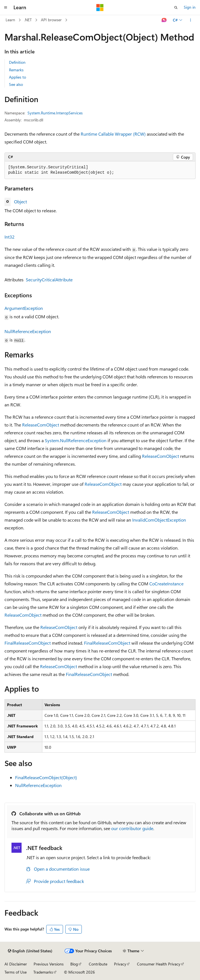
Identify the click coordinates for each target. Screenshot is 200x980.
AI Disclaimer (16, 964)
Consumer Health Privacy (159, 964)
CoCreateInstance (166, 584)
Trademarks (43, 972)
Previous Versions (49, 964)
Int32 (10, 237)
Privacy (120, 964)
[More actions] (191, 20)
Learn (10, 20)
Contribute (98, 964)
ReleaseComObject (41, 425)
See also (16, 84)
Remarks (16, 70)
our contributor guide (132, 828)
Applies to (18, 77)
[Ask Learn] (164, 20)
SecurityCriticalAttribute (49, 280)
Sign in (190, 7)
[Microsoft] (100, 8)
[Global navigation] (6, 8)
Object (20, 202)
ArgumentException (24, 308)
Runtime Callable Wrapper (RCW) (113, 134)
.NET (28, 20)
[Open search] (176, 8)
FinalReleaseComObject (28, 643)
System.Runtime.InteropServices (55, 113)
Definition (17, 62)
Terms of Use (16, 972)
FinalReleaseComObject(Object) (46, 777)
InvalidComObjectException (159, 520)
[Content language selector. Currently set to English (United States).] (30, 951)
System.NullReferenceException (76, 440)
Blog (74, 964)
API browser (51, 20)
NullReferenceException (28, 331)
